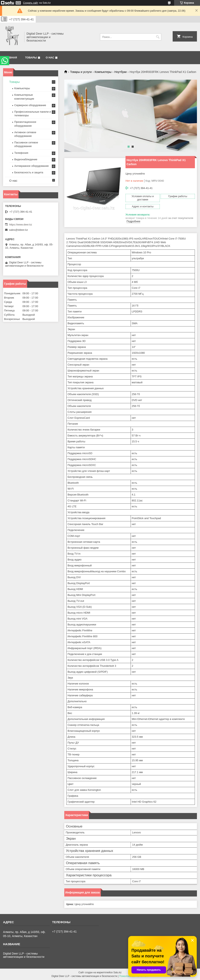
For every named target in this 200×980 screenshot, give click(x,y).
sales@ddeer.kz (18, 230)
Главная (11, 58)
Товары (31, 58)
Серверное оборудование (30, 105)
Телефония (21, 153)
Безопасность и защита (29, 172)
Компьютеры (103, 72)
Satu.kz (117, 972)
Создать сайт (31, 3)
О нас (50, 58)
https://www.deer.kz (21, 225)
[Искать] (158, 37)
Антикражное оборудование (32, 166)
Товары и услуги (81, 72)
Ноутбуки (121, 72)
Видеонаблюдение (26, 159)
